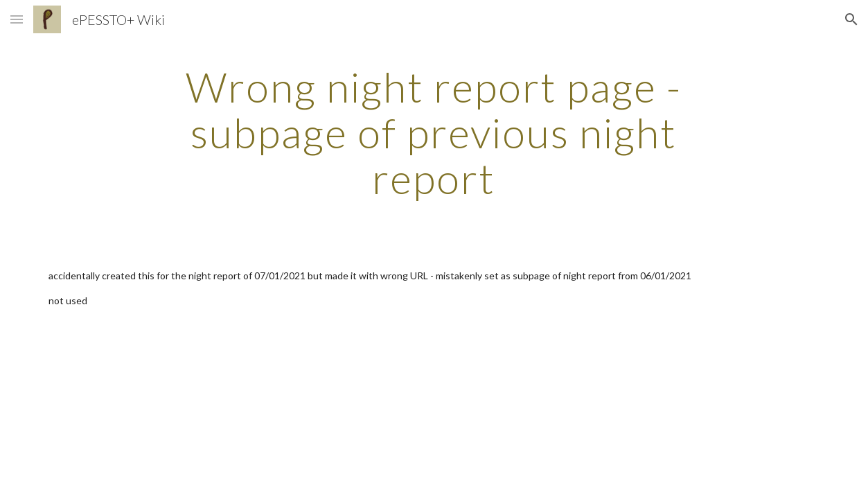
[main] (434, 132)
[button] (17, 19)
